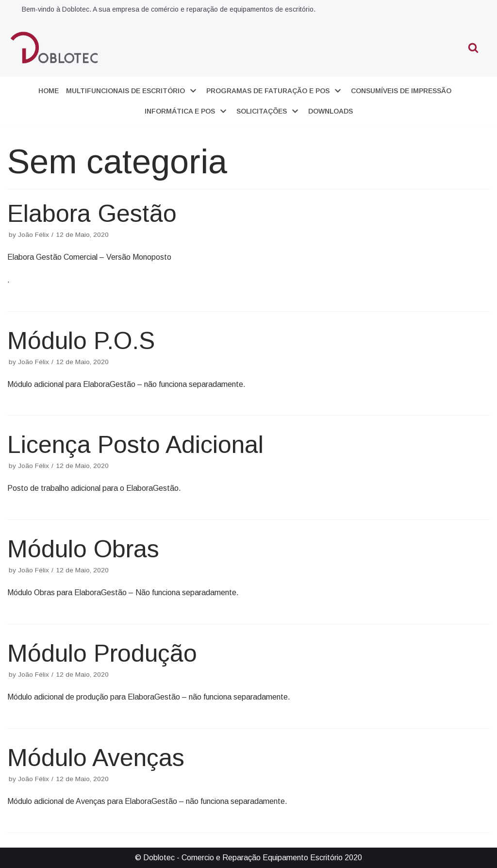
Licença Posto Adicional (135, 445)
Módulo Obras (83, 549)
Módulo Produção (102, 653)
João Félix (33, 235)
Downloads (331, 111)
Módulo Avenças (96, 758)
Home (49, 91)
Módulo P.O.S (81, 341)
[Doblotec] (55, 47)
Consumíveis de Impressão (401, 91)
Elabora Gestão (92, 214)
